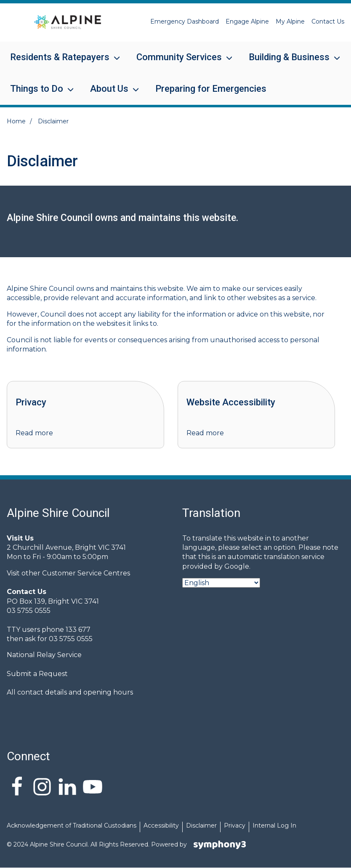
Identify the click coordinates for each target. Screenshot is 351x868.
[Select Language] (221, 583)
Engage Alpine (247, 21)
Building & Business (289, 63)
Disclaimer (201, 825)
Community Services (179, 63)
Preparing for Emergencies (211, 89)
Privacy (235, 825)
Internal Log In (274, 825)
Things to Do (37, 94)
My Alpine (290, 21)
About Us (109, 94)
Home (16, 121)
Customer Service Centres (86, 573)
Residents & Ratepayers (60, 63)
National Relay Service (44, 655)
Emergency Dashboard (185, 21)
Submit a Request (37, 674)
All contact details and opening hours (70, 692)
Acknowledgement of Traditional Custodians (72, 825)
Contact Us (328, 21)
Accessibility (161, 825)
